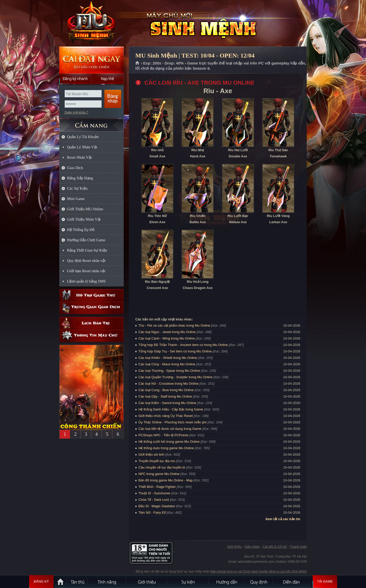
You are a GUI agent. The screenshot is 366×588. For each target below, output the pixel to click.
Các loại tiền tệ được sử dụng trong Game (170, 429)
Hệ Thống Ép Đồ (81, 230)
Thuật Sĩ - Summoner (154, 493)
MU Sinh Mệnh (91, 23)
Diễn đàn (293, 582)
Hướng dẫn (227, 582)
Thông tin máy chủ (91, 336)
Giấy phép (252, 547)
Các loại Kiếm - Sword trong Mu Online (167, 403)
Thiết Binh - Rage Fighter (157, 487)
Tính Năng (107, 582)
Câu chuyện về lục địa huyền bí (162, 467)
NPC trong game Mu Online (159, 474)
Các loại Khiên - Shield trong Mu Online (168, 358)
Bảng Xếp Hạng (80, 178)
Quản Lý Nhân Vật (82, 147)
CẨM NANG (91, 123)
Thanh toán (298, 547)
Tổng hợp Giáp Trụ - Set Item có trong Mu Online (175, 351)
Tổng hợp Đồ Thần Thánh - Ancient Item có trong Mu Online (183, 345)
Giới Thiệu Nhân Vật (84, 219)
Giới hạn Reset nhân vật (86, 271)
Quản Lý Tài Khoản (83, 137)
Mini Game (76, 199)
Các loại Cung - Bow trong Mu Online (166, 390)
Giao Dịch (75, 168)
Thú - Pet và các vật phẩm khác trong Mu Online (174, 325)
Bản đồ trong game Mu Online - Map (166, 480)
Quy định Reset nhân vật (86, 261)
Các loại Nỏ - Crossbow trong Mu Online (168, 384)
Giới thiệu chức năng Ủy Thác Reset (166, 416)
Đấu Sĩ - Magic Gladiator (157, 506)
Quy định (259, 582)
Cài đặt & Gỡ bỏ (275, 547)
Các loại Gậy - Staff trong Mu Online (165, 396)
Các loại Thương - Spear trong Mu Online (169, 371)
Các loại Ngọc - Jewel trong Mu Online (167, 332)
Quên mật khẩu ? (76, 112)
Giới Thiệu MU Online (85, 209)
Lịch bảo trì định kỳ (91, 323)
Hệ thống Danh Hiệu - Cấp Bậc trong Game (171, 409)
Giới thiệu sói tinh (151, 454)
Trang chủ (138, 63)
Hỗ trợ (91, 295)
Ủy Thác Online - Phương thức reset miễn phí (173, 422)
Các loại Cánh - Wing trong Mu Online (167, 338)
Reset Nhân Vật (79, 157)
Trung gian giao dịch (91, 308)
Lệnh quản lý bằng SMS (86, 281)
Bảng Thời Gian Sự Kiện (87, 250)
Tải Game (325, 582)
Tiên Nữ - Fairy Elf (152, 513)
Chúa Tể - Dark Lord (154, 500)
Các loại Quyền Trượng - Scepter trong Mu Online (176, 377)
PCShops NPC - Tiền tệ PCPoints (163, 435)
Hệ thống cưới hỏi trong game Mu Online (169, 442)
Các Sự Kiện (77, 188)
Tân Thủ (77, 582)
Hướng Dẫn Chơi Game (86, 240)
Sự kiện (188, 582)
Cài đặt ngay (91, 60)
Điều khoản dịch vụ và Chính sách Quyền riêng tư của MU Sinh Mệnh (259, 571)
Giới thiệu (234, 547)
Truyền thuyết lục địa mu (157, 461)
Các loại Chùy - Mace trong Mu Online (167, 364)
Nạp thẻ (108, 79)
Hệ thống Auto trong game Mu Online (166, 448)
